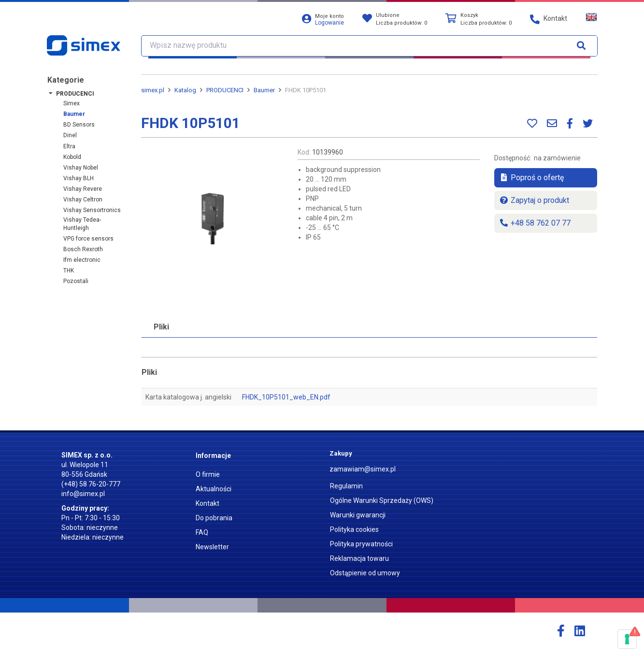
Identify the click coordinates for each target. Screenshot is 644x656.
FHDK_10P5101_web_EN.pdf (286, 397)
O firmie (208, 474)
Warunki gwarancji (358, 515)
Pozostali (76, 281)
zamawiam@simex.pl (363, 469)
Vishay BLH (79, 178)
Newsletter (212, 547)
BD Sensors (79, 125)
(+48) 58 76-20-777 (91, 484)
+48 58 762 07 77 (535, 223)
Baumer (74, 114)
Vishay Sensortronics (92, 210)
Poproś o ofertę (531, 178)
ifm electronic (82, 260)
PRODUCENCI (75, 94)
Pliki (161, 327)
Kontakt (208, 503)
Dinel (70, 135)
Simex (72, 103)
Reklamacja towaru (359, 558)
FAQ (202, 532)
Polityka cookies (354, 529)
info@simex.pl (83, 494)
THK (69, 271)
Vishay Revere (83, 189)
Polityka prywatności (361, 544)
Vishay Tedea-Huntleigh (82, 224)
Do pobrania (214, 518)
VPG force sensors (88, 239)
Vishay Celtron (83, 200)
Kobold (72, 157)
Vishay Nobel (81, 168)
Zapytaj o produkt (534, 200)
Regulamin (346, 486)
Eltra (69, 146)
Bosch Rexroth (83, 249)
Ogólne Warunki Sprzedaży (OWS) (382, 500)
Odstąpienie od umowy (365, 573)
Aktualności (214, 489)
